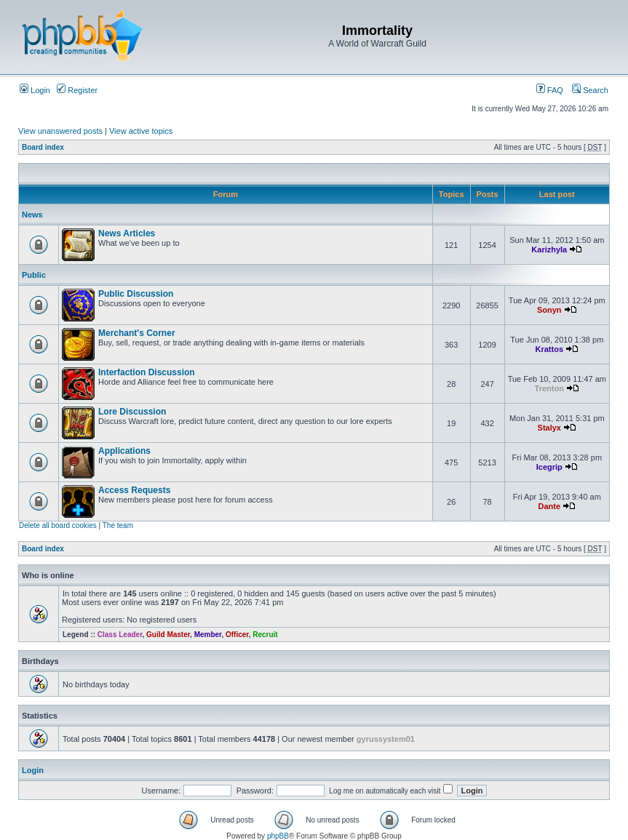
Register (77, 90)
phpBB (278, 836)
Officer (237, 635)
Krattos (550, 349)
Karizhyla (549, 249)
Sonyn (549, 310)
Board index (43, 147)
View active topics (141, 131)
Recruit (265, 635)
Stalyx (549, 428)
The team (118, 525)
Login (35, 90)
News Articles (127, 233)
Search (590, 90)
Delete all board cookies (58, 525)
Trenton (549, 388)
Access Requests (134, 490)
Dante (550, 506)
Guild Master (168, 635)
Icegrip (549, 467)
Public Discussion (136, 294)
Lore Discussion (132, 412)
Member (208, 635)
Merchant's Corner (137, 333)
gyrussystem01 (386, 739)
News (32, 215)
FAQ (550, 90)
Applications (124, 451)
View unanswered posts (60, 131)
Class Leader (120, 635)
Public (34, 275)
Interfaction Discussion (147, 372)
